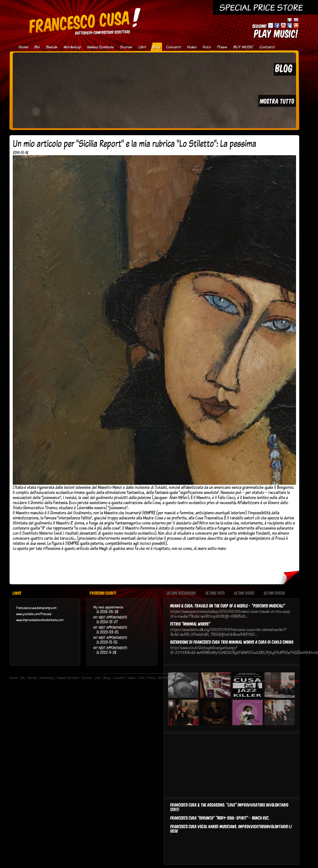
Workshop (72, 47)
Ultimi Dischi (274, 593)
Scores (126, 47)
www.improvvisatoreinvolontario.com (40, 620)
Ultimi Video (244, 593)
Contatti (267, 47)
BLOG (284, 68)
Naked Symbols (100, 47)
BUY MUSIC (243, 47)
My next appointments (108, 607)
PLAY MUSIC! (276, 33)
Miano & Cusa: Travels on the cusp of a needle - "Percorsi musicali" (228, 606)
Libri (142, 47)
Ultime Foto (215, 593)
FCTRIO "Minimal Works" (190, 624)
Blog (156, 47)
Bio (37, 47)
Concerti (173, 47)
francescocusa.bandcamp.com (36, 608)
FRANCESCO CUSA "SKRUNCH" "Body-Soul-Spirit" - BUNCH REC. (220, 818)
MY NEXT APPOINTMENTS (110, 617)
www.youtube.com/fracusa (34, 614)
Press (222, 47)
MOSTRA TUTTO (277, 101)
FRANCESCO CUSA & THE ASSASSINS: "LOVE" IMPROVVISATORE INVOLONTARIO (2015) (229, 807)
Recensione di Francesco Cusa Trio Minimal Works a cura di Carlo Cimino (232, 642)
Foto (207, 47)
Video (192, 47)
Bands (52, 47)
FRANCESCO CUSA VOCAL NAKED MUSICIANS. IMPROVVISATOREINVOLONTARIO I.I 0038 (231, 829)
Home (23, 47)
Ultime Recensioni (181, 593)
